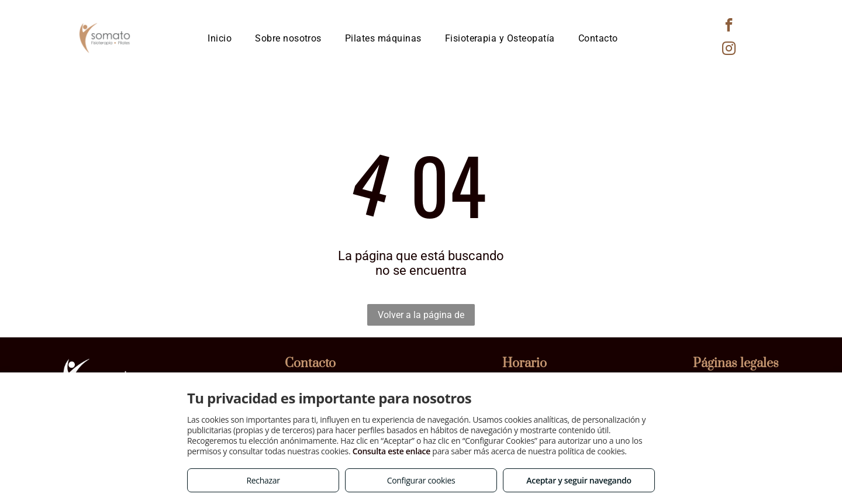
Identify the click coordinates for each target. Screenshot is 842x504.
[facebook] (729, 26)
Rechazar (263, 480)
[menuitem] (220, 38)
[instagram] (729, 50)
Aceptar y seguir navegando (579, 480)
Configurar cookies (421, 480)
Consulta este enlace (391, 451)
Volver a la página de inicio (421, 317)
